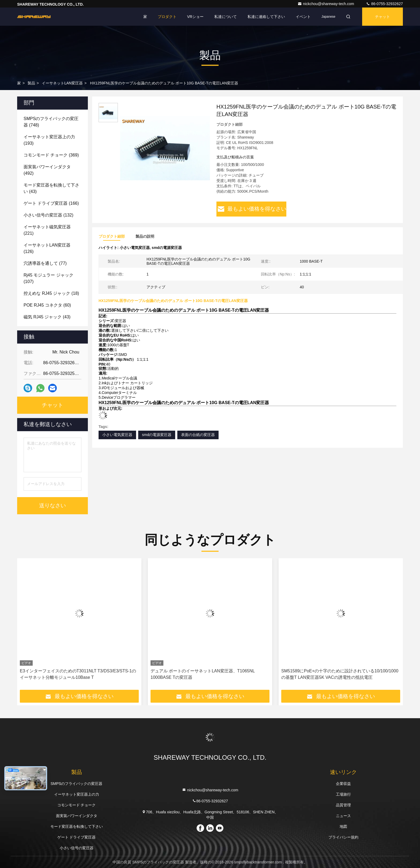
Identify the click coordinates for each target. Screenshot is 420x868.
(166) (51, 203)
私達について (226, 17)
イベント (303, 17)
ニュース (343, 816)
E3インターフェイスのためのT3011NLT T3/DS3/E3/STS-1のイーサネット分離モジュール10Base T (78, 674)
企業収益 (343, 784)
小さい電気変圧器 (117, 435)
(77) (45, 263)
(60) (47, 305)
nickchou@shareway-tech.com (326, 4)
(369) (51, 155)
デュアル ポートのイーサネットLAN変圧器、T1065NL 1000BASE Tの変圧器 (203, 674)
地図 (343, 826)
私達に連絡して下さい (266, 17)
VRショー (195, 17)
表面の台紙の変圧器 (198, 435)
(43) (51, 188)
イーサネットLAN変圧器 (62, 83)
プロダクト (167, 17)
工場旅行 (343, 794)
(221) (47, 230)
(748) (51, 122)
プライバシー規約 (343, 837)
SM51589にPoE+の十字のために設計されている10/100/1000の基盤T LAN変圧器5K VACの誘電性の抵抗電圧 (340, 674)
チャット (382, 17)
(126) (47, 248)
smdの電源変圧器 (157, 435)
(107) (48, 278)
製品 (31, 83)
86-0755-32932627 (384, 4)
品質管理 (343, 805)
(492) (47, 170)
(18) (51, 293)
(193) (49, 140)
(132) (48, 215)
